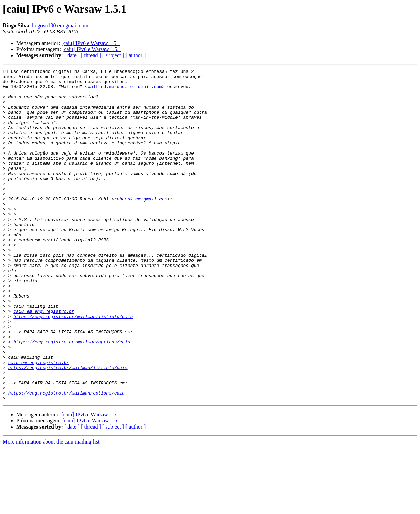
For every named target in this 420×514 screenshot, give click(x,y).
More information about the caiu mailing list (51, 508)
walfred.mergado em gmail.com (125, 91)
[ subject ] (113, 55)
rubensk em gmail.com (141, 225)
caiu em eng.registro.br (44, 360)
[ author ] (136, 55)
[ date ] (72, 55)
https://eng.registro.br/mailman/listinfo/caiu (73, 366)
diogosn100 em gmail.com (60, 25)
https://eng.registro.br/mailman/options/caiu (72, 397)
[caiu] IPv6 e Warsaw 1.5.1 (91, 43)
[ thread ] (91, 55)
